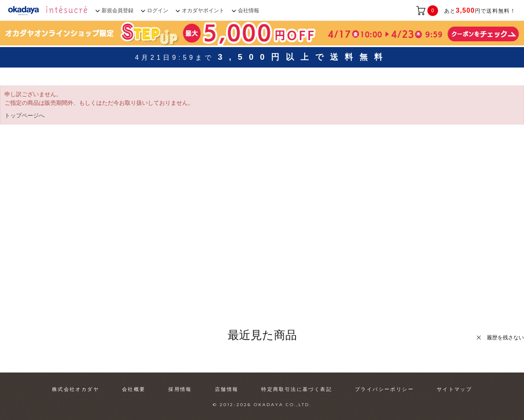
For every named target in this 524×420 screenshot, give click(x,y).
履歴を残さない (505, 338)
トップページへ (25, 115)
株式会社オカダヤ (76, 389)
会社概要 (134, 389)
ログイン (158, 10)
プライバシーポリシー (384, 389)
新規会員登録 (117, 10)
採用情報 (180, 389)
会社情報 (248, 10)
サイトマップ (454, 389)
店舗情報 (227, 389)
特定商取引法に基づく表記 (297, 389)
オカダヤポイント (203, 10)
